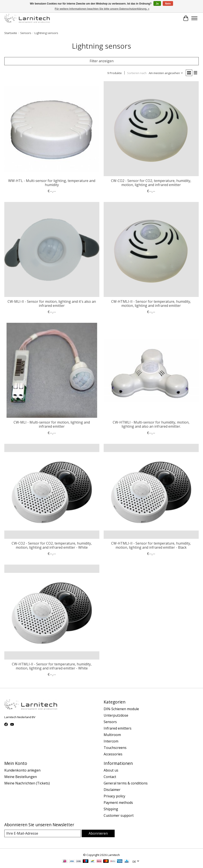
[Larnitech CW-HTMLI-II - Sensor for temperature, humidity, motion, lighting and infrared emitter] (151, 249)
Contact (110, 777)
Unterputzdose (116, 715)
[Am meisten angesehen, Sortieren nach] (166, 73)
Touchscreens (115, 748)
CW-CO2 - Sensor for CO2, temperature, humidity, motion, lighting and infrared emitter (151, 183)
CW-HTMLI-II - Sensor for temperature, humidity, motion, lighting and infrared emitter (151, 304)
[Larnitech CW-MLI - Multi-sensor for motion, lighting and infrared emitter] (52, 370)
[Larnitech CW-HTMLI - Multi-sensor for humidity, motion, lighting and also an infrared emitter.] (151, 370)
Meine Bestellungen (21, 777)
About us (111, 770)
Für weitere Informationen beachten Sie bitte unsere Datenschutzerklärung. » (102, 9)
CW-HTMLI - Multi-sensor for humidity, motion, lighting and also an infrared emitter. (151, 424)
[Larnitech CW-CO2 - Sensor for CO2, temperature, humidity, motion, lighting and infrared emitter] (151, 129)
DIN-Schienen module (121, 709)
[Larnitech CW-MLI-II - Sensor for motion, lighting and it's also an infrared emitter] (52, 249)
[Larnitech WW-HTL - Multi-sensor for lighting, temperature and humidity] (52, 129)
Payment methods (118, 803)
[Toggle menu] (194, 18)
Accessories (113, 754)
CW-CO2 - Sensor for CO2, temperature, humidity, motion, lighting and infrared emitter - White (52, 545)
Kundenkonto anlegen (22, 770)
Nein (168, 4)
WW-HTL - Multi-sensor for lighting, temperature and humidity (52, 183)
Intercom (111, 741)
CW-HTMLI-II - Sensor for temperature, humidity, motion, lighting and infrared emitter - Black (151, 545)
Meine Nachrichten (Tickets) (27, 783)
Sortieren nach (137, 73)
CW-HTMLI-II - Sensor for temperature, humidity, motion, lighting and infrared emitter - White (52, 666)
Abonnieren (98, 833)
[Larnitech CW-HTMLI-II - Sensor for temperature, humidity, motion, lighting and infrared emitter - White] (52, 612)
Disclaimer (112, 790)
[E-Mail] (43, 833)
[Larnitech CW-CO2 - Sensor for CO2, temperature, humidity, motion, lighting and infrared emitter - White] (52, 491)
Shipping (111, 809)
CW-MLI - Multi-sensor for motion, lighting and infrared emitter (52, 424)
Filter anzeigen (102, 61)
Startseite (11, 33)
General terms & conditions (126, 783)
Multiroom (112, 735)
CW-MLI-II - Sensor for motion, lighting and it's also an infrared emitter (52, 304)
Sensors (26, 33)
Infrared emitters (118, 728)
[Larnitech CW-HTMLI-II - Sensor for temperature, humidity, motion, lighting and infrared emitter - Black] (151, 491)
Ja (157, 4)
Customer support (119, 815)
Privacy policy (114, 796)
